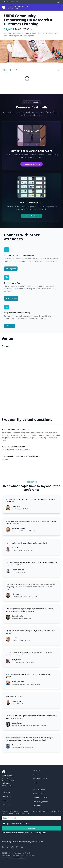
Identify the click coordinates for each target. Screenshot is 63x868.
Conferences (10, 2)
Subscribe (32, 828)
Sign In (58, 2)
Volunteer (37, 806)
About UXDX (6, 796)
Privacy (9, 842)
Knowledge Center (40, 779)
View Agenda (11, 269)
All (5, 70)
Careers (5, 800)
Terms (4, 842)
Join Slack (9, 326)
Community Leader (40, 802)
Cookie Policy (16, 842)
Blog (35, 783)
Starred (13, 70)
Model (35, 775)
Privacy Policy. (41, 833)
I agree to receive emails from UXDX (18, 824)
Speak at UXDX (39, 794)
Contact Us (6, 805)
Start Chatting (11, 298)
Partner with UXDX (40, 798)
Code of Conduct (38, 842)
